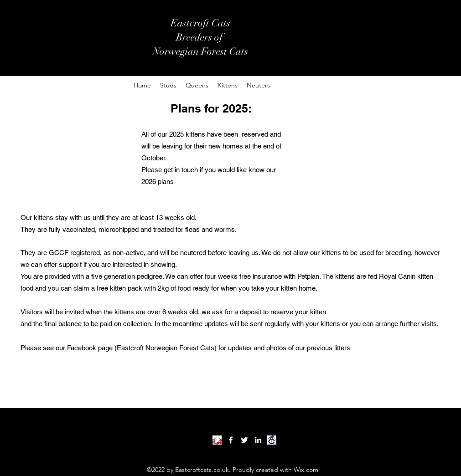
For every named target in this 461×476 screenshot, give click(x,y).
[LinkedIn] (258, 440)
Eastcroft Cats (200, 23)
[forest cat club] (217, 440)
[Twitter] (244, 440)
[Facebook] (231, 440)
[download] (272, 440)
